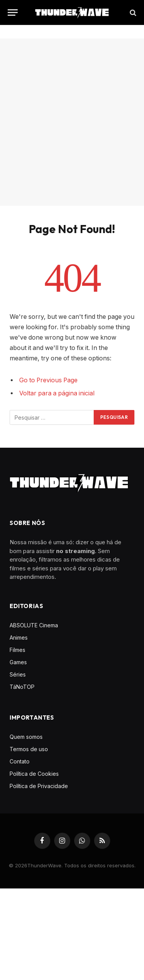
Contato (20, 761)
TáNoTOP (22, 687)
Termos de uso (29, 749)
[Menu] (13, 12)
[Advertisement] (72, 122)
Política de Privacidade (39, 786)
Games (18, 662)
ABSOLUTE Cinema (34, 625)
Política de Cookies (34, 774)
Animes (19, 637)
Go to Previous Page (48, 380)
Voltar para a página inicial (57, 393)
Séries (18, 674)
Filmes (17, 650)
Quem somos (26, 737)
